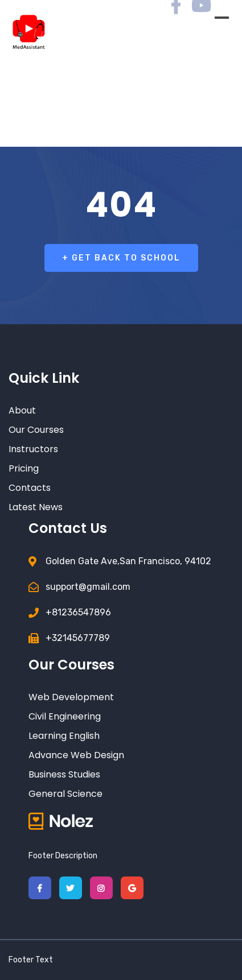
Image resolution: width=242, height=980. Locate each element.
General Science (65, 794)
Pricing (24, 468)
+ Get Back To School (121, 258)
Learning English (64, 736)
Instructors (33, 449)
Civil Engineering (65, 716)
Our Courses (36, 430)
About (22, 410)
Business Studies (64, 774)
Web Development (71, 697)
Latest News (36, 507)
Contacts (30, 488)
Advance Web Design (76, 755)
